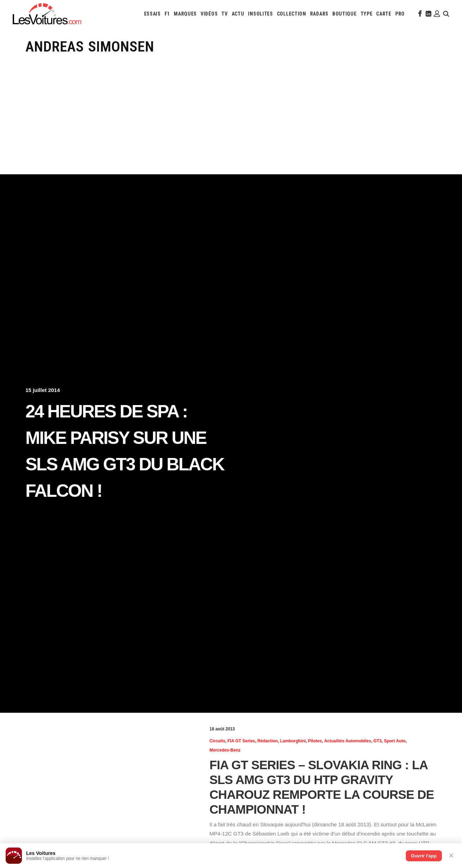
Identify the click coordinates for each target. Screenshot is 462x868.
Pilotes (315, 741)
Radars (319, 14)
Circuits (217, 741)
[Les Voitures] (47, 14)
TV (224, 14)
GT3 (377, 741)
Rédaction (268, 741)
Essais (152, 14)
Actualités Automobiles (348, 741)
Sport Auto (395, 741)
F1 (167, 14)
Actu (238, 14)
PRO (400, 14)
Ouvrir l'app (424, 856)
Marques (185, 14)
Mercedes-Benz (225, 750)
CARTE (384, 14)
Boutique (345, 14)
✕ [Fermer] (451, 856)
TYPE (367, 14)
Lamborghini (293, 741)
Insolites (260, 14)
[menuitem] (152, 14)
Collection (292, 14)
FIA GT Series (241, 741)
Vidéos (209, 14)
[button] (419, 14)
